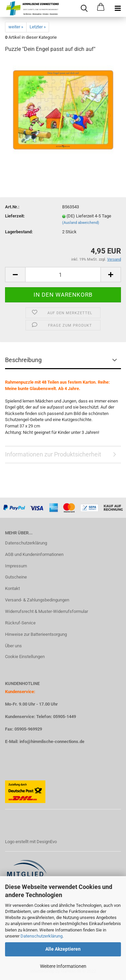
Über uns (13, 646)
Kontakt (12, 588)
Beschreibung (23, 360)
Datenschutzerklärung (41, 936)
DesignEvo (47, 842)
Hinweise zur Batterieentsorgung (36, 634)
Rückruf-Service (20, 623)
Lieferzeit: (15, 216)
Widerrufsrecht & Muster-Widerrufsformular (47, 611)
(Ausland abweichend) (81, 223)
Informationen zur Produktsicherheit (53, 454)
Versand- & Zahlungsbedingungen (37, 600)
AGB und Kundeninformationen (34, 554)
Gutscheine (16, 577)
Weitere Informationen (63, 966)
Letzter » (38, 27)
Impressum (16, 566)
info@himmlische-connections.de (52, 741)
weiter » (16, 27)
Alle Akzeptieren (63, 949)
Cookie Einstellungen (25, 657)
